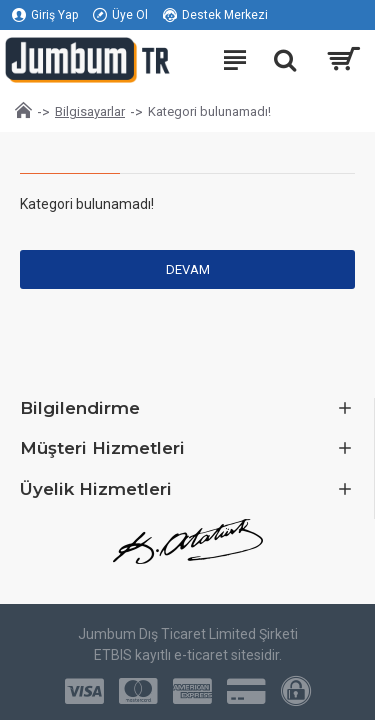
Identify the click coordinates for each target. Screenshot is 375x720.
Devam (188, 269)
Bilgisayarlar (90, 111)
